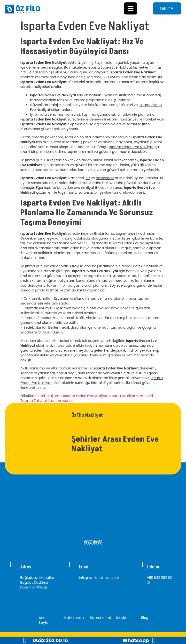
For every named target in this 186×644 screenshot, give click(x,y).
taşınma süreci (61, 401)
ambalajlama (50, 396)
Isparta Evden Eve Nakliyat (85, 396)
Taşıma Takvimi (34, 401)
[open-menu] (131, 8)
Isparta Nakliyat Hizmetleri (131, 396)
